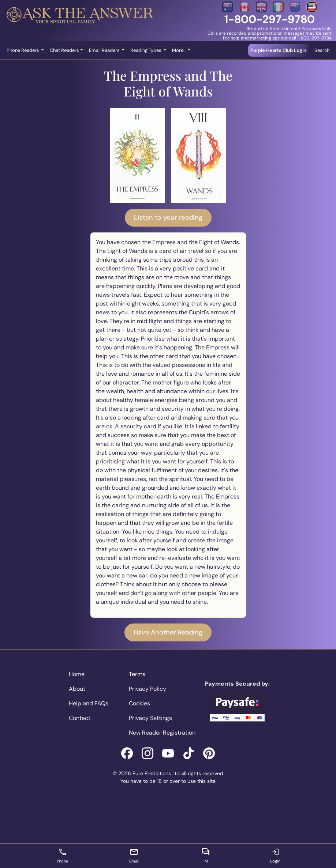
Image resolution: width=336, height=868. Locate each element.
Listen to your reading (168, 217)
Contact (80, 718)
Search (322, 50)
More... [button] (179, 50)
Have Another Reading (168, 632)
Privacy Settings (150, 718)
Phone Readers (23, 50)
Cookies (139, 703)
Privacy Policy (148, 689)
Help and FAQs (89, 703)
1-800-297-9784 (314, 38)
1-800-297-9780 (270, 19)
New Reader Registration (162, 733)
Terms (137, 674)
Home (77, 674)
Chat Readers (64, 50)
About (77, 689)
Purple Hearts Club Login (278, 50)
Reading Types (146, 50)
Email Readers (105, 50)
